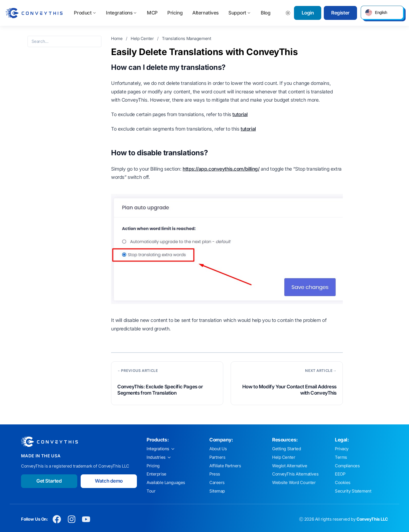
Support (240, 13)
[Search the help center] (64, 41)
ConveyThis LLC (372, 519)
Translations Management (186, 39)
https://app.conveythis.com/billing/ (221, 169)
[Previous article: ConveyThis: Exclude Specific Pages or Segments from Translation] (167, 383)
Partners (217, 457)
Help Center (143, 39)
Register (340, 13)
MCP (152, 13)
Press (215, 474)
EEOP (340, 474)
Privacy (342, 449)
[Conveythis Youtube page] (86, 519)
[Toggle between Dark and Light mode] (288, 13)
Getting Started (287, 449)
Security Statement (353, 491)
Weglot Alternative (290, 466)
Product (85, 13)
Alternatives (205, 13)
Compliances (347, 466)
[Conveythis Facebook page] (57, 519)
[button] (382, 12)
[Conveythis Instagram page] (71, 519)
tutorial (240, 114)
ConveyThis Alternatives (295, 474)
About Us (218, 449)
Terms (341, 457)
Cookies (343, 483)
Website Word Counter (294, 483)
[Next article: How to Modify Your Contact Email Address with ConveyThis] (287, 383)
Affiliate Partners (225, 466)
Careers (217, 483)
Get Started (49, 481)
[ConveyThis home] (34, 13)
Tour (151, 491)
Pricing (175, 13)
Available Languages (166, 483)
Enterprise (156, 474)
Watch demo (109, 481)
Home (117, 39)
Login (308, 13)
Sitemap (217, 491)
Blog (266, 13)
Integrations (122, 13)
